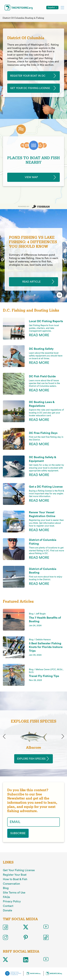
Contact (8, 906)
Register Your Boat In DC (28, 76)
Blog (6, 888)
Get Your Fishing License (19, 870)
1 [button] (30, 295)
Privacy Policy (12, 901)
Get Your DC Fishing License (30, 88)
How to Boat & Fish (15, 879)
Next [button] (65, 260)
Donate (8, 910)
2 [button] (32, 295)
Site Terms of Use (14, 893)
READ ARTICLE (31, 282)
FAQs (6, 897)
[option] (33, 259)
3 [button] (35, 295)
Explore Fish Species (31, 759)
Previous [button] (2, 260)
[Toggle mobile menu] (62, 7)
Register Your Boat (15, 875)
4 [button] (38, 295)
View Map (31, 177)
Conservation (11, 884)
